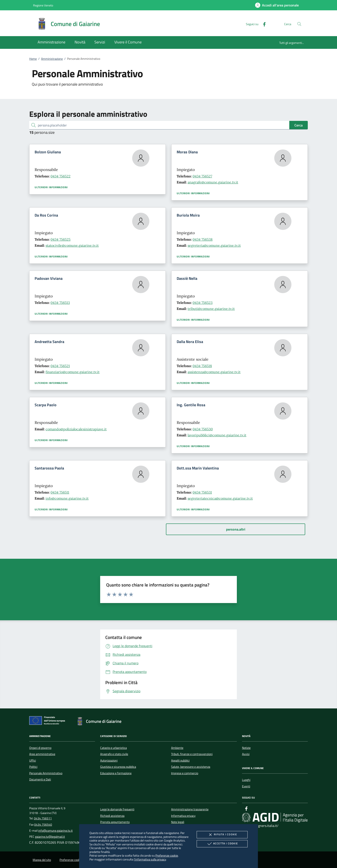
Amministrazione (52, 59)
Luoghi (246, 780)
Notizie (246, 748)
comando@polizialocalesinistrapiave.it (76, 429)
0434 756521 (60, 366)
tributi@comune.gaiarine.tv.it (211, 309)
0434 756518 (202, 366)
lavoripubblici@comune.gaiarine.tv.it (217, 435)
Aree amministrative (42, 754)
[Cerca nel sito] (299, 24)
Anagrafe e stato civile (114, 754)
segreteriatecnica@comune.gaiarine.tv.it (220, 498)
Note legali (178, 822)
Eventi (246, 786)
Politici (33, 767)
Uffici (33, 760)
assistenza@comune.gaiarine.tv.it (214, 372)
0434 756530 (203, 429)
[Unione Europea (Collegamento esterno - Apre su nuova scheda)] (48, 721)
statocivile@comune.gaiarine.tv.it (72, 245)
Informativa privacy (183, 816)
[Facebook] (263, 24)
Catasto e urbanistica (113, 748)
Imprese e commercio (185, 773)
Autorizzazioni (109, 760)
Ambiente (177, 748)
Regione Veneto (43, 5)
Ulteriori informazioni (51, 187)
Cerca (299, 125)
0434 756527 (202, 176)
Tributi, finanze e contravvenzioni (192, 754)
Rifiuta (222, 835)
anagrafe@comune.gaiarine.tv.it (213, 182)
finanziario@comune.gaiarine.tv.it (73, 372)
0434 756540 (43, 825)
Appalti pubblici (180, 760)
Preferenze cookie (167, 855)
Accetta (222, 844)
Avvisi (246, 754)
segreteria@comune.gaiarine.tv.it (214, 245)
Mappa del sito (42, 860)
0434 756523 (203, 303)
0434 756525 (61, 239)
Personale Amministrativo (46, 773)
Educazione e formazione (116, 773)
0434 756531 (202, 492)
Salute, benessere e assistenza (191, 767)
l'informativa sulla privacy (150, 859)
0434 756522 (61, 176)
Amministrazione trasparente (190, 809)
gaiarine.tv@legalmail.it (50, 837)
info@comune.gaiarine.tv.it (67, 498)
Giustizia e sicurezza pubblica (118, 767)
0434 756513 (60, 303)
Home (33, 59)
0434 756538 (203, 239)
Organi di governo (40, 748)
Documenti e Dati (40, 779)
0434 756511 (60, 492)
